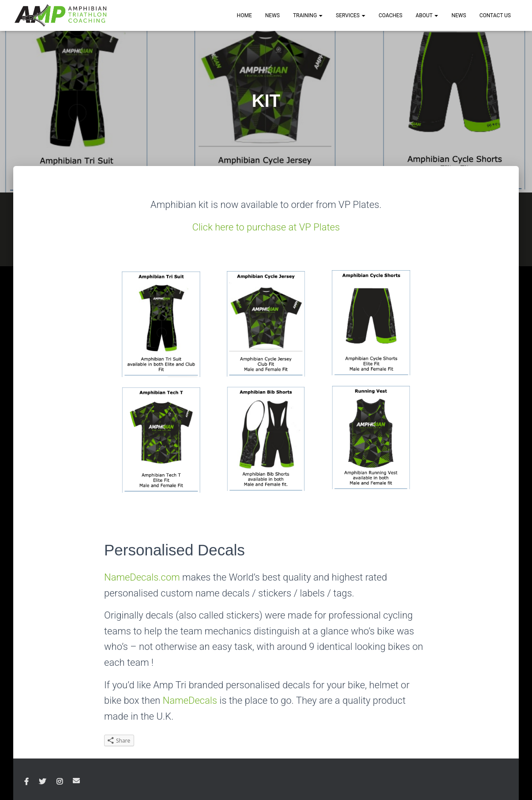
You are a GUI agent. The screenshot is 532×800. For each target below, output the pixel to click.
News (459, 15)
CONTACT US (495, 15)
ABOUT (427, 15)
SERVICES (350, 15)
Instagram (60, 782)
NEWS (272, 15)
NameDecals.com (142, 577)
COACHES (390, 15)
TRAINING (308, 15)
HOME (244, 15)
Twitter (42, 782)
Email (76, 781)
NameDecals (190, 700)
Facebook (26, 782)
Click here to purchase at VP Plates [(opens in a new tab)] (266, 227)
